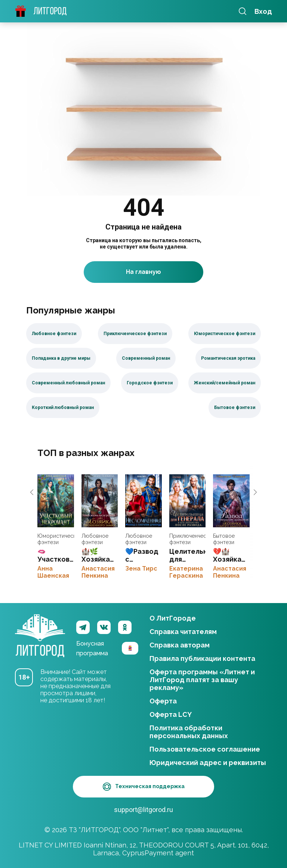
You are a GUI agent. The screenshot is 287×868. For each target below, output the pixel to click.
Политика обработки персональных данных (189, 731)
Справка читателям (183, 631)
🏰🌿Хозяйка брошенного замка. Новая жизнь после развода (100, 502)
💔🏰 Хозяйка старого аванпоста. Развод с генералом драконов (231, 502)
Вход (263, 11)
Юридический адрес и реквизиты (208, 762)
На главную (143, 273)
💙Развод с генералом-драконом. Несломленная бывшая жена (143, 502)
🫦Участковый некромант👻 (56, 502)
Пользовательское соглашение (205, 748)
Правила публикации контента (202, 658)
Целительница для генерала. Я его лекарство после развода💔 (188, 502)
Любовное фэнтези (95, 540)
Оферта (163, 700)
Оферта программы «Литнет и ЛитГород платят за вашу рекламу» (202, 679)
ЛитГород (40, 627)
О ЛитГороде (173, 617)
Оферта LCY (171, 714)
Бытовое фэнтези (224, 540)
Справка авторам (180, 644)
